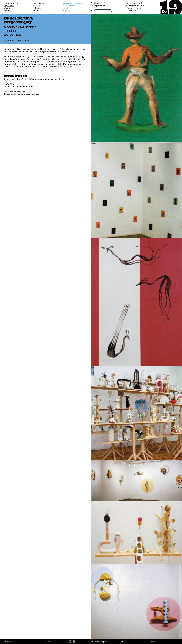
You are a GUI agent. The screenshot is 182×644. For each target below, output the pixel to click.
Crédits (153, 641)
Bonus (36, 11)
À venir (65, 8)
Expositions (9, 6)
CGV (122, 641)
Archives (66, 11)
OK (51, 642)
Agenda (7, 11)
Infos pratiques (98, 6)
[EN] (97, 3)
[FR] (93, 3)
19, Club (37, 6)
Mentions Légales (99, 641)
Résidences (38, 3)
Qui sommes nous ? (13, 3)
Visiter (7, 8)
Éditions (37, 8)
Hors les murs (69, 6)
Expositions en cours (72, 3)
